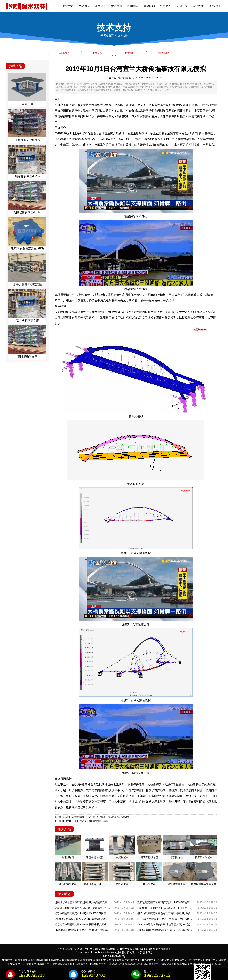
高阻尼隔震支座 (53, 960)
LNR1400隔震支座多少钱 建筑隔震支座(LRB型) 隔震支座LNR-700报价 (165, 924)
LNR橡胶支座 (164, 960)
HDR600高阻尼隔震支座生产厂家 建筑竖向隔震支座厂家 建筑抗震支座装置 (82, 930)
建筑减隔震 (37, 960)
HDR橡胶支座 (28, 964)
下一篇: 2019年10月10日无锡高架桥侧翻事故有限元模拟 (81, 821)
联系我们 (214, 6)
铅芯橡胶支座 (132, 960)
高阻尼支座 (102, 960)
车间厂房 (182, 6)
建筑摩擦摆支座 (152, 964)
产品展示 (84, 6)
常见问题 (149, 6)
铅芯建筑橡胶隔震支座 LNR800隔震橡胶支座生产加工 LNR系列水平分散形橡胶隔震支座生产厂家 (82, 924)
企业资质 (198, 6)
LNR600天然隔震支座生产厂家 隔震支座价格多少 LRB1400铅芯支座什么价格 (165, 919)
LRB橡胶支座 (210, 960)
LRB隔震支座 (179, 960)
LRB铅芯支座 (195, 960)
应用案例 (133, 6)
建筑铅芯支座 (185, 964)
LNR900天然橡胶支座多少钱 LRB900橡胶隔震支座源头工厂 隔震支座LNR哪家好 (82, 919)
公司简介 (165, 6)
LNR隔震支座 (44, 964)
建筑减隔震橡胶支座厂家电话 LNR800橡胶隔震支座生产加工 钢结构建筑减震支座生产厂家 (165, 902)
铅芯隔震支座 (116, 960)
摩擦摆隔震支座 (71, 960)
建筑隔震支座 (23, 960)
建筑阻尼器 (215, 964)
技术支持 (117, 6)
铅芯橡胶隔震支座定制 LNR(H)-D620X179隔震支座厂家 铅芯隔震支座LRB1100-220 (82, 913)
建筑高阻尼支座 (134, 964)
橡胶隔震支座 (169, 964)
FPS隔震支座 (81, 964)
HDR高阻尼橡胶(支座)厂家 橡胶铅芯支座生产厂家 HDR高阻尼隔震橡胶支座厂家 (165, 908)
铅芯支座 (15, 964)
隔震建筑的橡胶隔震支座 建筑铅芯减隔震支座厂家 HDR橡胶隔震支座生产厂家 (82, 908)
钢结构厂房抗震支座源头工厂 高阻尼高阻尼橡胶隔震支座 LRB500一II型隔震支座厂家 (165, 913)
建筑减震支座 (88, 960)
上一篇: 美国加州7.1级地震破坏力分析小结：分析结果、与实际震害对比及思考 (92, 817)
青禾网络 (146, 953)
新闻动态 (100, 6)
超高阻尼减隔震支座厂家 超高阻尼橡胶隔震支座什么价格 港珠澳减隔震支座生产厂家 (82, 902)
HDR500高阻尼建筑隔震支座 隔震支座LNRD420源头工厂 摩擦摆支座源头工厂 (165, 930)
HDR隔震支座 (148, 960)
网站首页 (68, 6)
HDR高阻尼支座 (116, 964)
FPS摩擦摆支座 (97, 964)
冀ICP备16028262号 (114, 956)
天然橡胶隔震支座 (63, 964)
